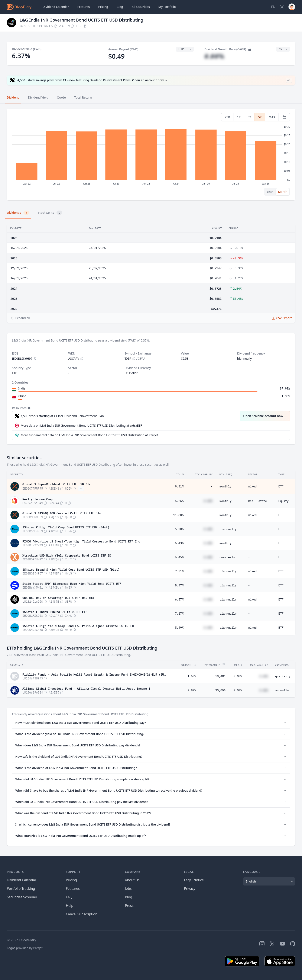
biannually (228, 529)
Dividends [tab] (18, 213)
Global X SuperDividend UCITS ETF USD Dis (56, 484)
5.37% (179, 585)
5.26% (179, 501)
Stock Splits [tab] (50, 213)
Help (70, 906)
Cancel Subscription (82, 914)
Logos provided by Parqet (25, 948)
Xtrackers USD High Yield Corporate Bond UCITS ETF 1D (67, 555)
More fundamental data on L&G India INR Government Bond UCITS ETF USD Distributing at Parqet (89, 435)
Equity (283, 501)
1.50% (192, 676)
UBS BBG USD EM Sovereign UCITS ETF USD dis (58, 597)
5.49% (179, 628)
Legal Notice (194, 880)
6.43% (179, 543)
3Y (249, 117)
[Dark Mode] (282, 7)
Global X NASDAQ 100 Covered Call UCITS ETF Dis (62, 513)
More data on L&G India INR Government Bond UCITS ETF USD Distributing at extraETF (81, 425)
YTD (227, 117)
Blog (129, 897)
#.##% (214, 56)
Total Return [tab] (83, 97)
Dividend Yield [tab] (38, 97)
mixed (252, 486)
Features (84, 7)
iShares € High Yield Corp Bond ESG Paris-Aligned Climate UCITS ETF (79, 625)
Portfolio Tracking (21, 888)
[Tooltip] (29, 408)
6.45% (179, 557)
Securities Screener (22, 897)
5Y (260, 117)
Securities (141, 7)
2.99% (192, 690)
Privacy (190, 888)
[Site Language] (273, 7)
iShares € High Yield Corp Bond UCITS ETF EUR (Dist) (66, 527)
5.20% (179, 529)
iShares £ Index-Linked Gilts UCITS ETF (55, 611)
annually (282, 690)
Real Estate (257, 501)
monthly (225, 486)
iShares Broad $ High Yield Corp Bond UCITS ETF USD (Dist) (71, 569)
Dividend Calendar (56, 7)
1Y (239, 117)
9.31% (179, 486)
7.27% (179, 614)
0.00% (238, 676)
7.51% (179, 571)
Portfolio (167, 7)
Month (283, 192)
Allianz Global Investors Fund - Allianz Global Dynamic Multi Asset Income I (86, 688)
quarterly (227, 557)
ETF (281, 486)
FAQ (69, 897)
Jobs (128, 888)
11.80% (178, 515)
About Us (132, 880)
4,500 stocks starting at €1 (62, 416)
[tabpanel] (151, 155)
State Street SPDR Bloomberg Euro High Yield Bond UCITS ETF (72, 583)
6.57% (179, 599)
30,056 (220, 690)
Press (129, 906)
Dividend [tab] (13, 97)
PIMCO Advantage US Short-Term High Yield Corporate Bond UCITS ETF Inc (81, 541)
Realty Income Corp (38, 499)
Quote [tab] (61, 97)
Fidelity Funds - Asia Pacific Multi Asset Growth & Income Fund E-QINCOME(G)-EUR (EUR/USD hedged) (94, 674)
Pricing (103, 7)
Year (270, 192)
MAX (272, 117)
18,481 (220, 676)
